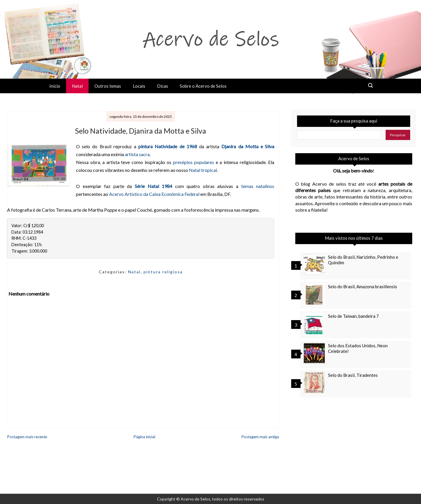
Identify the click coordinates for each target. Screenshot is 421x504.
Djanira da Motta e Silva (248, 146)
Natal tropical (203, 170)
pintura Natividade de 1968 (168, 146)
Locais (139, 86)
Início (55, 86)
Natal (77, 86)
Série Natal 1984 (153, 186)
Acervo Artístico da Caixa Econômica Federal (154, 194)
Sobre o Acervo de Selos (203, 86)
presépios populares (194, 162)
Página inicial (144, 437)
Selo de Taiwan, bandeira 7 (353, 316)
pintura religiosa (163, 272)
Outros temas (108, 86)
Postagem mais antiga (260, 437)
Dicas (163, 86)
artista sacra (137, 154)
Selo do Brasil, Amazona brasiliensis (363, 286)
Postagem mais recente (27, 437)
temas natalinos (258, 186)
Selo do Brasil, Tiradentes (353, 375)
